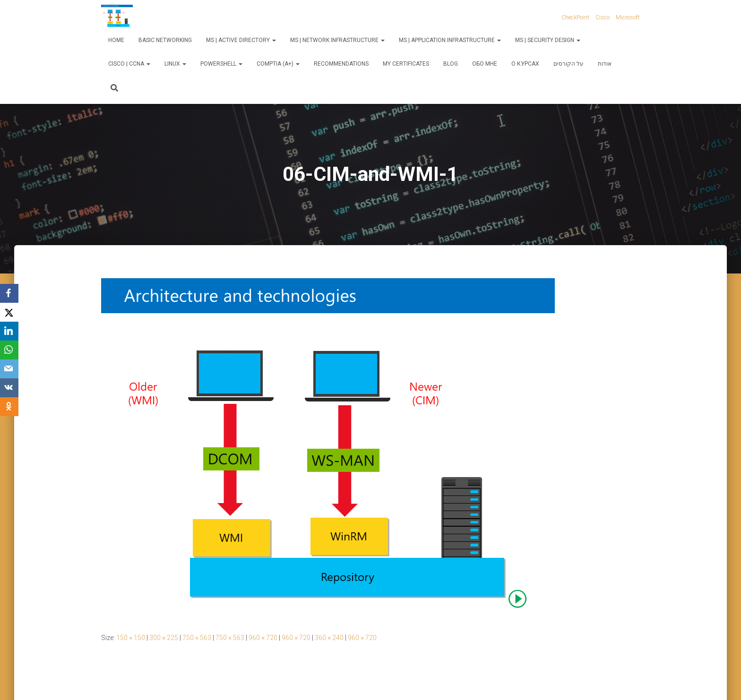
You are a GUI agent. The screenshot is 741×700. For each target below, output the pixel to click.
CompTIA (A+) (278, 64)
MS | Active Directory (241, 40)
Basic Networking (165, 40)
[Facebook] (9, 293)
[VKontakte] (9, 388)
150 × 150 (131, 638)
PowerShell (221, 64)
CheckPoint (575, 17)
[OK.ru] (9, 407)
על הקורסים (569, 64)
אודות (605, 64)
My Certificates (406, 64)
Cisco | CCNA (129, 64)
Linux (175, 64)
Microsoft (628, 17)
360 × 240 (329, 638)
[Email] (9, 369)
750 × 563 (197, 638)
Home (116, 40)
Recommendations (341, 64)
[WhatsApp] (9, 350)
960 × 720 (263, 638)
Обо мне (485, 64)
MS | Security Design (548, 40)
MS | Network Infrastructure (337, 40)
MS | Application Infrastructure (450, 40)
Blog (451, 64)
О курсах (525, 64)
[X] (9, 312)
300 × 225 (164, 638)
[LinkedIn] (9, 331)
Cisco (603, 17)
